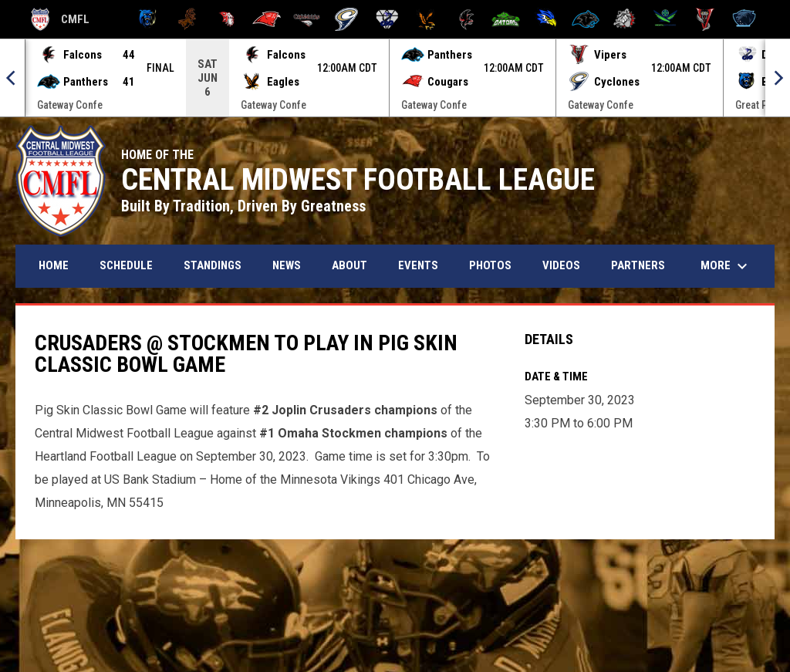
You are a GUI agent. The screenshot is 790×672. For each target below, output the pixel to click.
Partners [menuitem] (638, 265)
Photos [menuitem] (490, 265)
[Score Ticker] (395, 78)
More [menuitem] (726, 266)
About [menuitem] (349, 265)
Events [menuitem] (418, 265)
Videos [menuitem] (561, 265)
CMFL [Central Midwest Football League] (60, 19)
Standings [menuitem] (213, 265)
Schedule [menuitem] (126, 265)
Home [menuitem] (54, 265)
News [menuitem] (287, 265)
